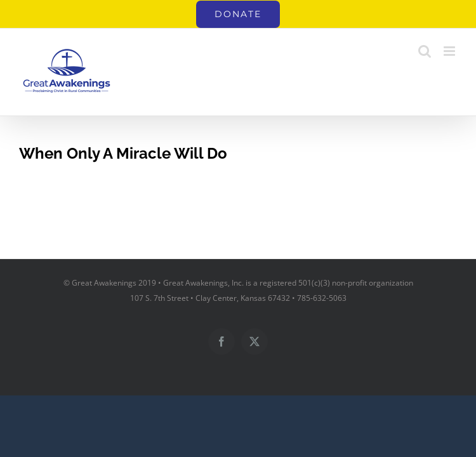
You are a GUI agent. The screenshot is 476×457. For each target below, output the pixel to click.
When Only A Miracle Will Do (123, 154)
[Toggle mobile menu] (450, 51)
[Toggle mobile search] (425, 51)
